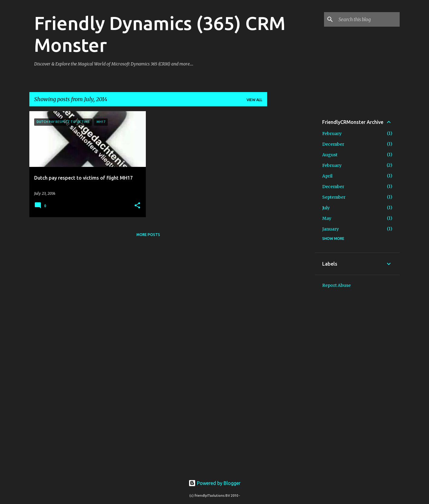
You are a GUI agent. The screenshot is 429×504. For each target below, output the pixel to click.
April (327, 176)
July (326, 208)
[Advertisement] (291, 202)
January (331, 229)
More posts (148, 235)
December (333, 144)
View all (254, 100)
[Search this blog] (368, 19)
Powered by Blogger (214, 483)
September (334, 197)
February (332, 134)
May (327, 218)
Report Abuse (336, 285)
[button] (137, 206)
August (330, 155)
